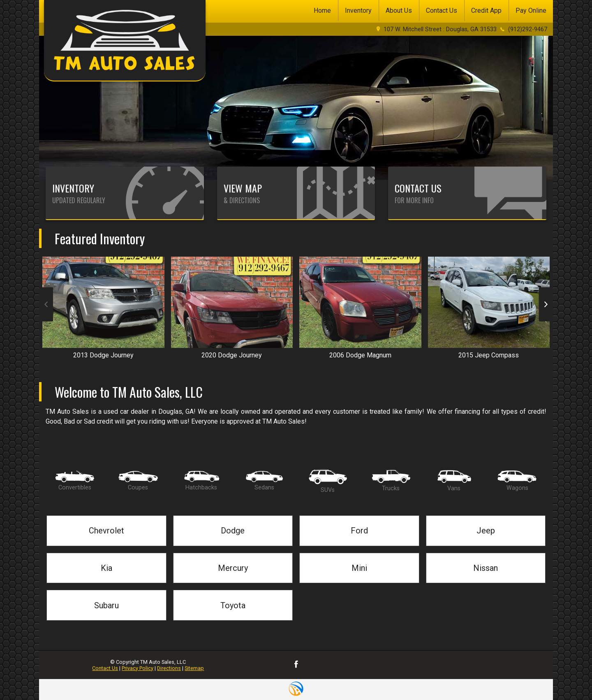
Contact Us (105, 668)
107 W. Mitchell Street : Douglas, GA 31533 (440, 29)
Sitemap (194, 668)
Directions (169, 668)
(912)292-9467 (528, 29)
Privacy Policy (138, 668)
